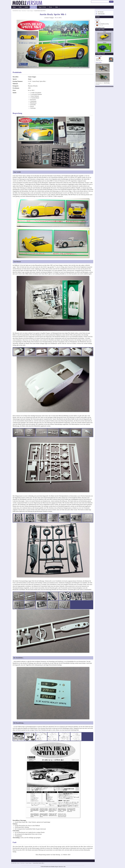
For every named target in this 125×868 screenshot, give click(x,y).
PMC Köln (98, 21)
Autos (30, 79)
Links (64, 867)
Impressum (61, 867)
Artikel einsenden (101, 14)
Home (14, 7)
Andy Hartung (107, 83)
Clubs (57, 7)
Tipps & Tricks (42, 7)
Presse (51, 7)
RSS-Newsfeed (101, 12)
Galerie (26, 7)
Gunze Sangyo (30, 11)
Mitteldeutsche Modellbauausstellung (102, 24)
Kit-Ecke (33, 7)
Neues (20, 7)
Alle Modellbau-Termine (100, 28)
